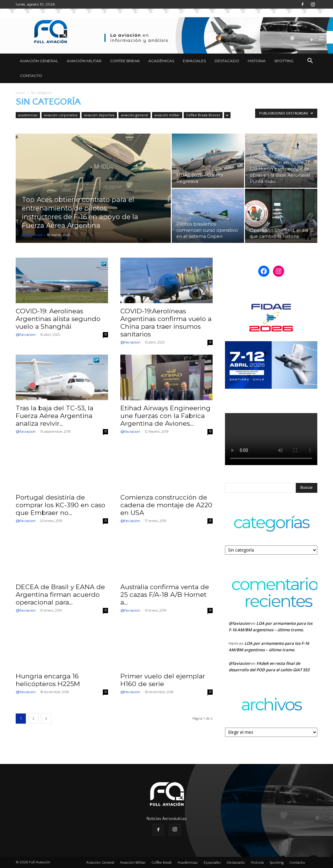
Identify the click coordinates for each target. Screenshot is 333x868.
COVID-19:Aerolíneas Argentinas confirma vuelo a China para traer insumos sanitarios (166, 323)
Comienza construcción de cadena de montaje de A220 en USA (166, 505)
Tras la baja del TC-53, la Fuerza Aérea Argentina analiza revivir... (54, 416)
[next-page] (46, 719)
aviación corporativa (61, 115)
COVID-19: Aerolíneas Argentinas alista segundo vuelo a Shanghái (58, 319)
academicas (28, 115)
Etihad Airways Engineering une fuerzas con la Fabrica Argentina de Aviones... (165, 416)
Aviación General (39, 61)
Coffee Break (125, 61)
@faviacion (32, 235)
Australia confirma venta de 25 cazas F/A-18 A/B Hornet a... (165, 595)
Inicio (20, 93)
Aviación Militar (84, 61)
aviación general (134, 115)
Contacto (31, 76)
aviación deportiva (99, 115)
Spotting (284, 61)
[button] (310, 61)
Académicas (161, 61)
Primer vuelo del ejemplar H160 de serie (163, 680)
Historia (257, 61)
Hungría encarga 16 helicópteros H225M (48, 680)
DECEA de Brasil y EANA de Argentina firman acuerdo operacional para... (60, 595)
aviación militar (167, 115)
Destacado (227, 61)
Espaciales (194, 61)
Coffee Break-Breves (203, 115)
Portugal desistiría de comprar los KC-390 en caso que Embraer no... (60, 505)
